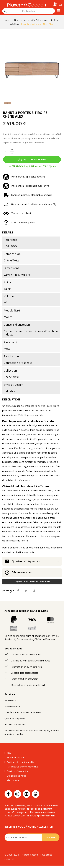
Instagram (46, 809)
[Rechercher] (5, 11)
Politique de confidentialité (21, 762)
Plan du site (13, 780)
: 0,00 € (60, 4)
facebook (32, 809)
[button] (60, 4)
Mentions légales (16, 757)
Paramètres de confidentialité (22, 767)
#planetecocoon (46, 816)
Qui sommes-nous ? (17, 776)
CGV (9, 753)
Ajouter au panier (34, 159)
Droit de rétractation (18, 771)
